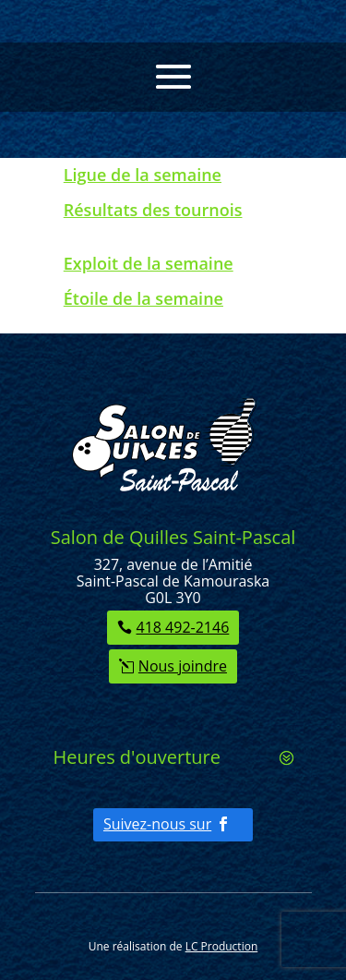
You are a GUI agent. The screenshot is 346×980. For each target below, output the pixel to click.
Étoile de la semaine (143, 298)
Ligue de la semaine (143, 175)
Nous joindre (183, 666)
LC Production (222, 946)
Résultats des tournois (153, 210)
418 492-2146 (183, 627)
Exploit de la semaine (149, 263)
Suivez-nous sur (157, 824)
